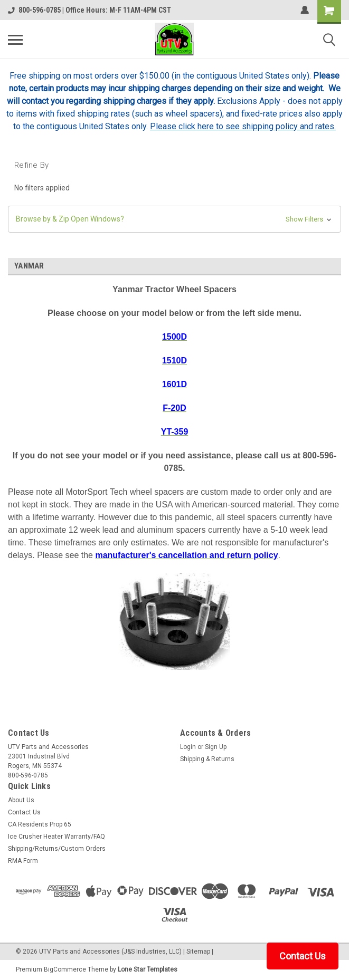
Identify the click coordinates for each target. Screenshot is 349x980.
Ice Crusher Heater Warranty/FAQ (56, 837)
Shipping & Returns (207, 759)
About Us (21, 800)
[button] (175, 219)
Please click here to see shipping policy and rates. (243, 126)
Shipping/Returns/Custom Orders (57, 849)
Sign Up (216, 747)
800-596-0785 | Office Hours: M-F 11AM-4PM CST (89, 10)
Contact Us (24, 812)
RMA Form (23, 861)
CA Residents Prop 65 (40, 824)
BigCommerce (65, 969)
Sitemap (198, 952)
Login (188, 747)
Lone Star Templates (148, 969)
